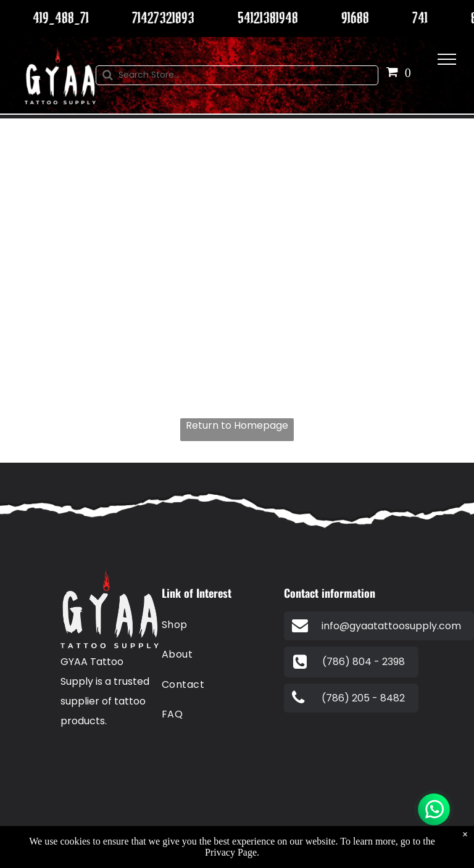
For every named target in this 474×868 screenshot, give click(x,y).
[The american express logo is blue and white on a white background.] (127, 803)
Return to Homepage (237, 425)
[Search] (237, 75)
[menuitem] (218, 625)
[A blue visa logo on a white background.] (127, 761)
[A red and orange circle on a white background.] (85, 803)
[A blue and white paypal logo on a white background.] (85, 761)
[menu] (447, 59)
